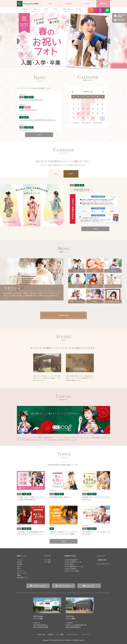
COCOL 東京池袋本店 (71, 560)
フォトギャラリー (103, 564)
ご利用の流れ (102, 560)
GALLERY (79, 11)
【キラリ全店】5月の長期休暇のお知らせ (31, 100)
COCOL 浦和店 (69, 564)
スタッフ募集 (60, 635)
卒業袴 (19, 575)
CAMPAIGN (25, 11)
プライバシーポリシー (73, 635)
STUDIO (46, 11)
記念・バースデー (22, 573)
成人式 (19, 569)
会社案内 (50, 635)
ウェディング (21, 571)
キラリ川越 (47, 560)
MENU (35, 11)
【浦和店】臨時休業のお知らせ (28, 110)
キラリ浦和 (47, 562)
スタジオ (47, 556)
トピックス (101, 556)
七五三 (19, 567)
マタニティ (20, 560)
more (39, 135)
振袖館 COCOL (70, 556)
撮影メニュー (22, 556)
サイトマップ (86, 635)
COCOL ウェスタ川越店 (72, 571)
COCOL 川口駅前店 (70, 569)
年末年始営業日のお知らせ (27, 130)
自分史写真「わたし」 (23, 578)
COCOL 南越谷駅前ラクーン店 (74, 567)
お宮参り (19, 562)
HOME (50, 4)
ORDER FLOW (66, 11)
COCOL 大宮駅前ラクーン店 (73, 562)
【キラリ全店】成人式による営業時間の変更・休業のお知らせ (37, 120)
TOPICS (55, 11)
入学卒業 (19, 564)
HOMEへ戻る (41, 635)
